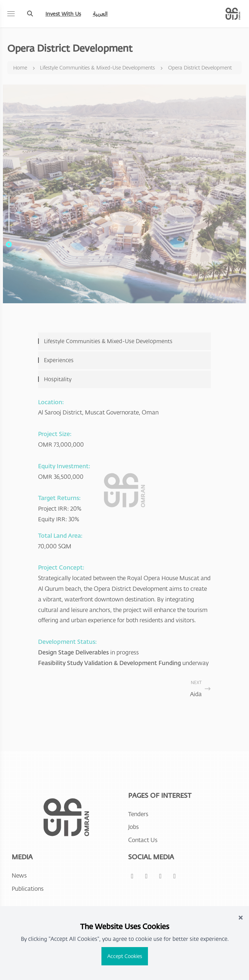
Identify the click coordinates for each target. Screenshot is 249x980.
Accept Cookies (125, 956)
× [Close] (241, 917)
